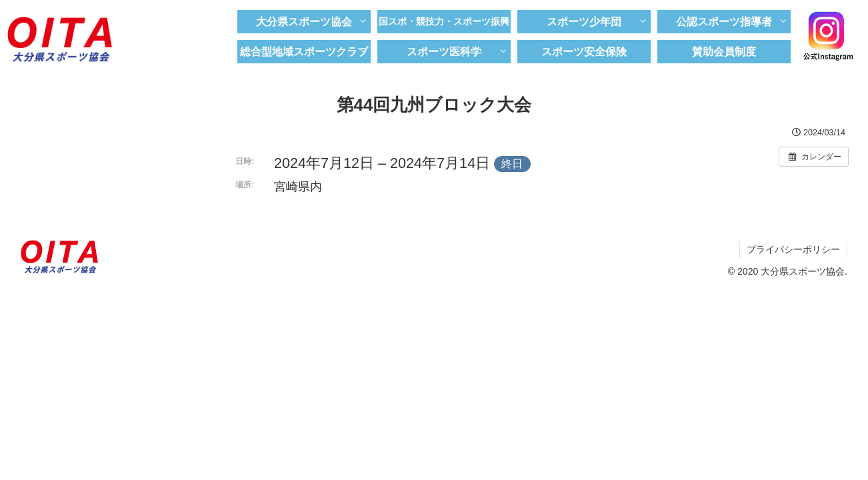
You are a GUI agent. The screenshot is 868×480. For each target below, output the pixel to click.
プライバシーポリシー (793, 249)
